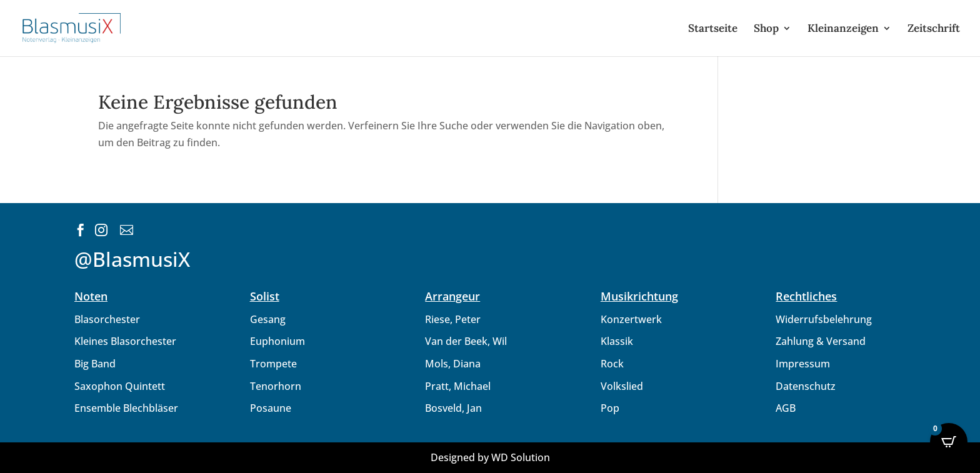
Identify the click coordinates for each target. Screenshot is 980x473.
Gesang (268, 319)
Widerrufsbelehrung (824, 319)
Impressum (803, 364)
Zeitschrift (934, 29)
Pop (610, 408)
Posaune (271, 408)
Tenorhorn (276, 386)
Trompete (273, 364)
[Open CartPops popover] (949, 442)
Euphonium (277, 341)
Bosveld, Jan (453, 408)
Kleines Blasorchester (125, 341)
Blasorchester (107, 319)
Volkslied (622, 386)
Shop (766, 29)
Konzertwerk (631, 319)
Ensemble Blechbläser (126, 408)
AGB (786, 408)
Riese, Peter (453, 319)
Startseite (713, 29)
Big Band (95, 364)
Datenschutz (806, 386)
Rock (612, 364)
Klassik (617, 341)
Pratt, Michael (458, 386)
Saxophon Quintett (120, 386)
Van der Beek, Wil (466, 341)
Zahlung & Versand (821, 341)
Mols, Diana (453, 364)
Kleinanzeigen (843, 29)
